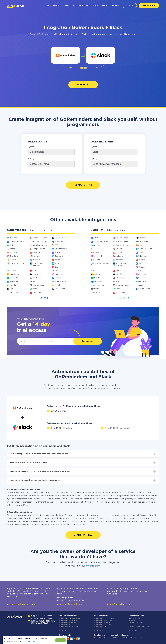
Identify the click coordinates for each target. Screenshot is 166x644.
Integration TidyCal (102, 623)
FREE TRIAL (83, 85)
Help (88, 6)
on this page (93, 566)
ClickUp (13, 260)
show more (64, 630)
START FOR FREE (83, 535)
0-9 (140, 638)
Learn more (30, 641)
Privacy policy (135, 621)
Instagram (37, 256)
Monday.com (15, 285)
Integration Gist (101, 627)
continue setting (83, 185)
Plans (105, 6)
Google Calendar (40, 242)
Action (31, 159)
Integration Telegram (68, 623)
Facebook (59, 278)
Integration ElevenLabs (104, 618)
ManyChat (14, 282)
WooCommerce (39, 285)
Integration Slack (66, 625)
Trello (57, 263)
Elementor (59, 274)
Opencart (14, 293)
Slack (59, 34)
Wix (34, 282)
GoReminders (45, 34)
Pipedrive (59, 238)
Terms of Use (135, 618)
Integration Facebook (68, 621)
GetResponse (61, 282)
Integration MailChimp (68, 627)
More (26, 505)
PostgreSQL (60, 242)
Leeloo (13, 271)
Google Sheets (39, 249)
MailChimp (14, 274)
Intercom (36, 260)
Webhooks (37, 278)
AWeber (13, 238)
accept (60, 640)
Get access (88, 341)
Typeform (37, 274)
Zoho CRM (37, 293)
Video (96, 6)
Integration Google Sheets (70, 618)
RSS (56, 245)
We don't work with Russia (140, 627)
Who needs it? (54, 6)
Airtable (13, 245)
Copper (58, 267)
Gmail (57, 285)
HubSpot (36, 253)
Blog (81, 6)
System (31, 147)
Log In (130, 6)
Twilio (35, 271)
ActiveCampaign (17, 242)
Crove (57, 271)
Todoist (58, 260)
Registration (149, 6)
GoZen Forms (61, 289)
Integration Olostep (102, 625)
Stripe (57, 253)
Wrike (35, 289)
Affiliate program (136, 623)
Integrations (69, 6)
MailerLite (14, 278)
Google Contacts (40, 245)
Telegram (59, 256)
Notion (13, 289)
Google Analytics (40, 238)
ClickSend (14, 256)
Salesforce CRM (62, 249)
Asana (13, 249)
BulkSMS (13, 253)
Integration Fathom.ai (103, 621)
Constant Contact (18, 263)
